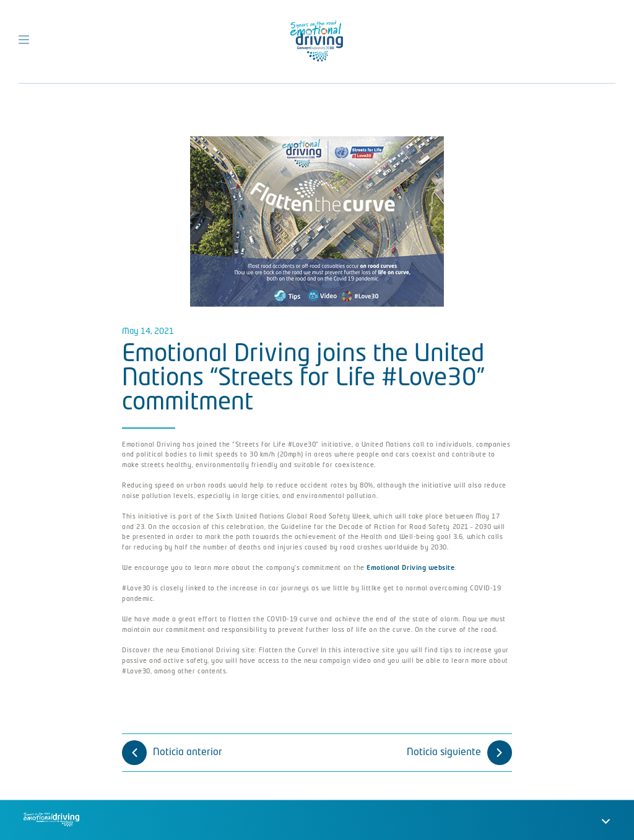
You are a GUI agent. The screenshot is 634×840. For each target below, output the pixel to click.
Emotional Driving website (410, 568)
